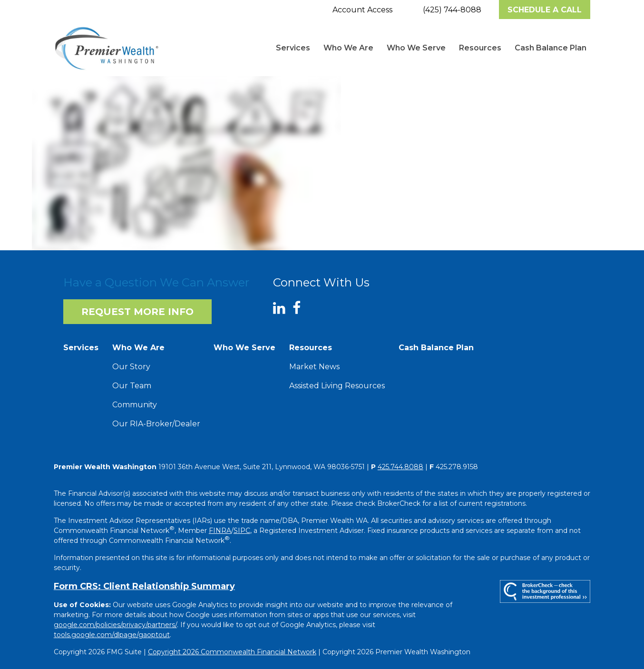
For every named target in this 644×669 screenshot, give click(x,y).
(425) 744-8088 (452, 10)
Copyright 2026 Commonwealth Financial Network (232, 652)
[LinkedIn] (283, 308)
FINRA (220, 531)
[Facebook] (300, 308)
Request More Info (137, 312)
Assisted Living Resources (337, 386)
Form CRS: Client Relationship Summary (144, 586)
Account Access (362, 10)
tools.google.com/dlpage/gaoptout (112, 635)
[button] (293, 48)
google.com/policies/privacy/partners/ (115, 625)
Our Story (131, 367)
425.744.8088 (400, 467)
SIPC (242, 531)
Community (135, 405)
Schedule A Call (545, 10)
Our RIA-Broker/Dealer (156, 424)
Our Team (132, 386)
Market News (314, 367)
